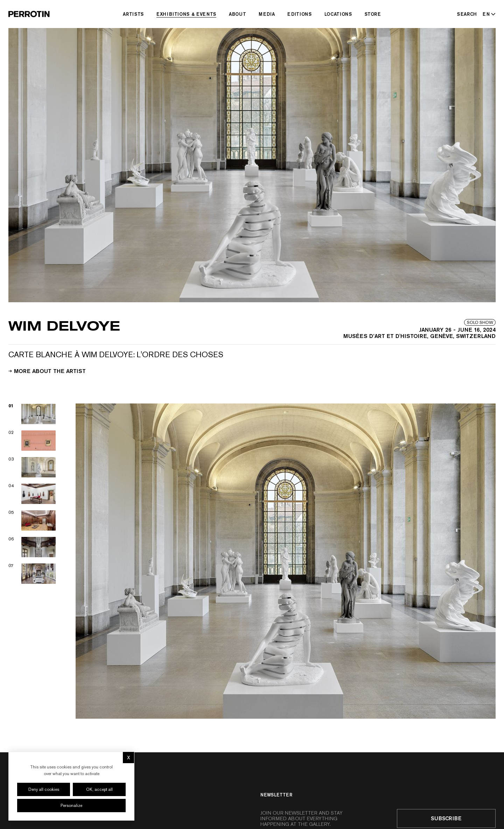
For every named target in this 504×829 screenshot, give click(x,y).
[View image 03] (32, 467)
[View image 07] (32, 574)
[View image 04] (32, 494)
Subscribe (446, 818)
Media (267, 14)
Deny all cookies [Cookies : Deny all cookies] (44, 789)
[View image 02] (32, 441)
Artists (133, 14)
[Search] (467, 14)
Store (373, 14)
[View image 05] (32, 520)
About (237, 14)
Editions (299, 14)
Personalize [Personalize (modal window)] (71, 806)
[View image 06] (32, 547)
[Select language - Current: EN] (488, 14)
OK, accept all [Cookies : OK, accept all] (99, 789)
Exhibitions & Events (186, 14)
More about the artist (47, 371)
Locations (338, 14)
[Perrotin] (29, 14)
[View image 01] (32, 414)
